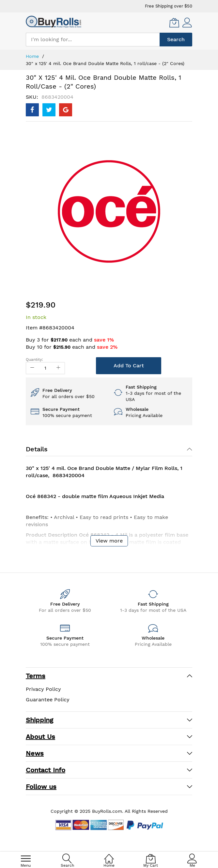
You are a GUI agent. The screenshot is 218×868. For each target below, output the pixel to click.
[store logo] (54, 22)
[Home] (109, 855)
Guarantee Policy (48, 700)
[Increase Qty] (58, 368)
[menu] (26, 859)
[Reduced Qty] (32, 368)
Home (32, 56)
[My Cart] (174, 23)
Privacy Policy (43, 689)
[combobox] (93, 40)
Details (37, 449)
